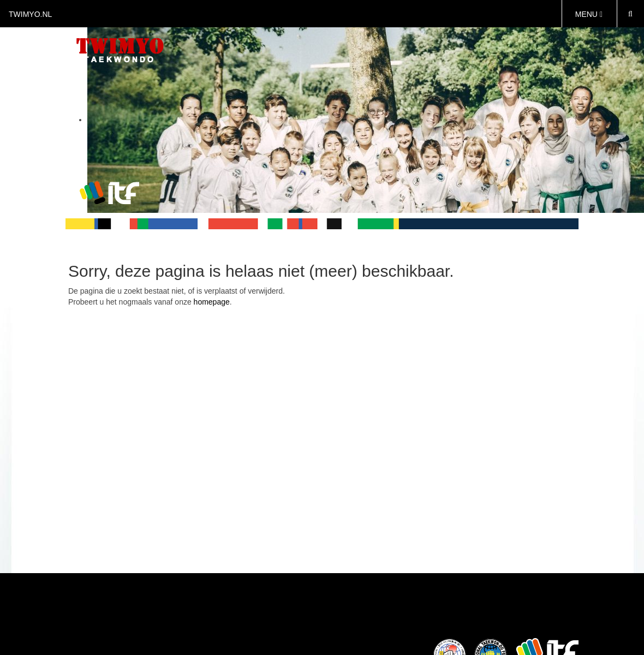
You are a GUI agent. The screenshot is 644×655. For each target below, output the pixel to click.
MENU (589, 14)
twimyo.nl (30, 14)
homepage (212, 302)
